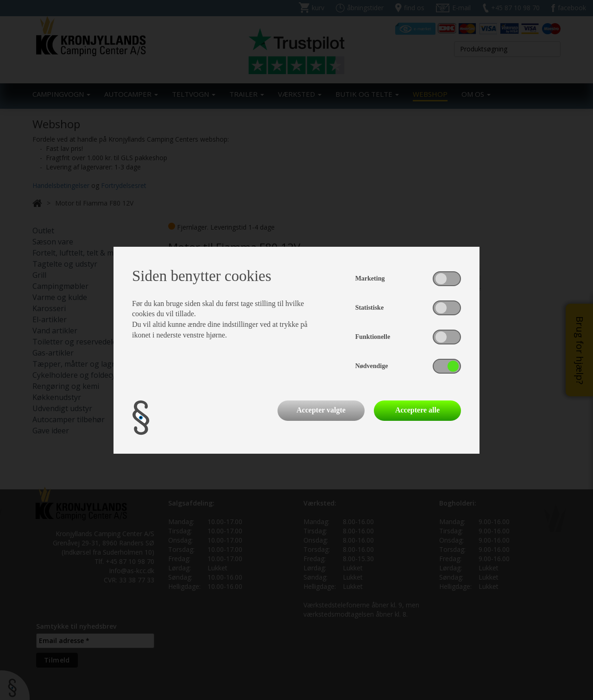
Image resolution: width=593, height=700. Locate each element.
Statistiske (369, 308)
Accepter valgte (321, 410)
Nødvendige (372, 366)
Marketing (370, 278)
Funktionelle (373, 337)
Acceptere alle (417, 410)
